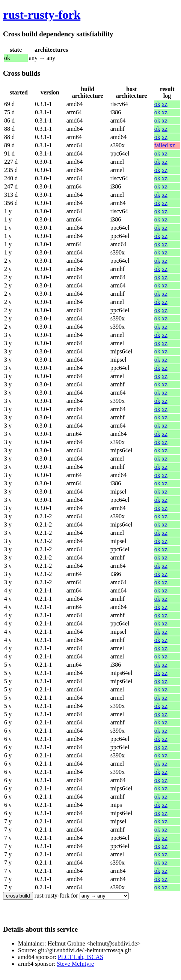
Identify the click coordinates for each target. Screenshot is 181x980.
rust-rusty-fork (42, 15)
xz (165, 104)
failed (161, 145)
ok (157, 104)
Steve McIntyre (75, 964)
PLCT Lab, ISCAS (81, 957)
